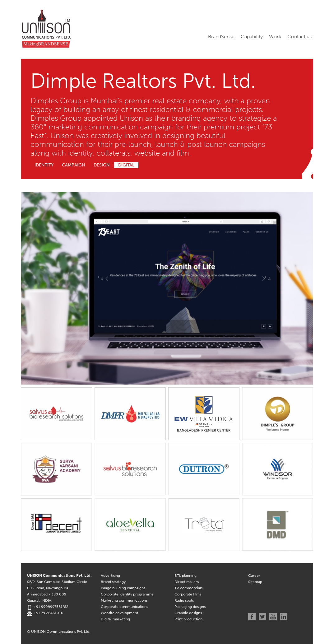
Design (102, 165)
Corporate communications (124, 607)
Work (275, 37)
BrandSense (221, 37)
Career (254, 576)
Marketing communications (124, 600)
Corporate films (188, 594)
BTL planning (186, 576)
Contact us (299, 37)
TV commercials (188, 588)
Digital (126, 165)
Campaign (74, 165)
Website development (119, 613)
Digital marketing (115, 619)
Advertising (110, 576)
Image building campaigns (123, 588)
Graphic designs (188, 613)
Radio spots (184, 600)
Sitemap (255, 582)
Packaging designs (190, 607)
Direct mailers (187, 582)
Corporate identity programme (127, 594)
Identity (44, 165)
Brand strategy (113, 582)
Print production (188, 619)
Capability (252, 37)
